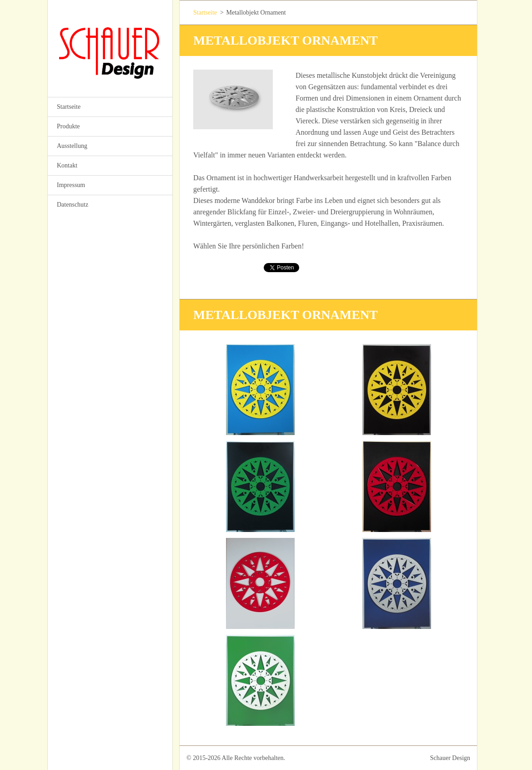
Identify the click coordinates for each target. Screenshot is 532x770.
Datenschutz (73, 205)
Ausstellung (72, 146)
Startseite (69, 107)
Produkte (68, 126)
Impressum (71, 185)
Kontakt (67, 165)
